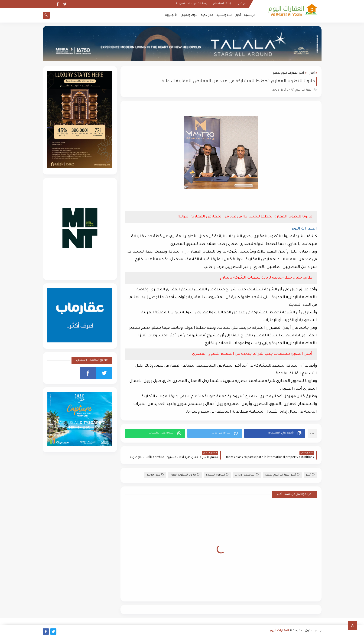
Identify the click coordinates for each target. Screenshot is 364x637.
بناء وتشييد (224, 15)
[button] (275, 433)
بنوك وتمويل (189, 15)
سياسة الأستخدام (224, 4)
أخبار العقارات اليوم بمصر (288, 73)
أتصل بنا (181, 4)
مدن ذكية (207, 15)
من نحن (242, 4)
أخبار (238, 15)
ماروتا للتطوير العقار (185, 475)
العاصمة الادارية (247, 475)
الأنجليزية (171, 15)
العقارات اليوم (279, 631)
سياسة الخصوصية (199, 4)
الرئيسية (250, 15)
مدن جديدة (155, 475)
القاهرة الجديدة (217, 475)
